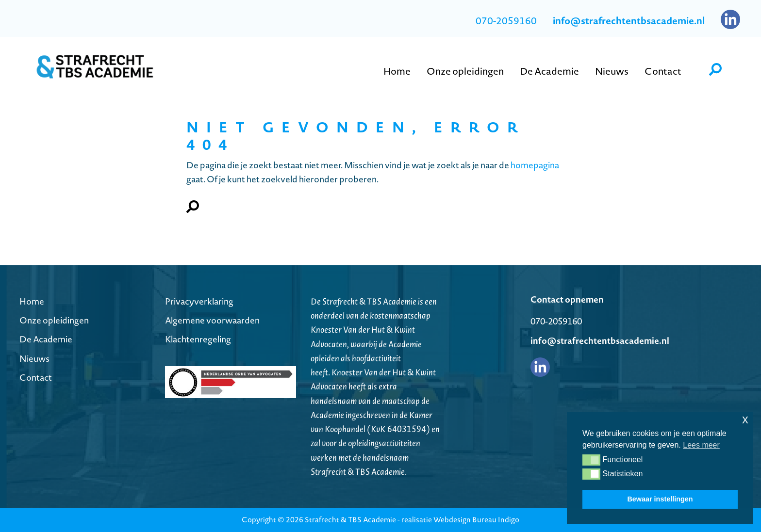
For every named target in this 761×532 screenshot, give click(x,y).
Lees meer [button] (701, 445)
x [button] (745, 419)
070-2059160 (506, 21)
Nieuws (34, 359)
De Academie (46, 339)
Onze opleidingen (54, 320)
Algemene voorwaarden (212, 320)
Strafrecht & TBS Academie (350, 520)
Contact (36, 378)
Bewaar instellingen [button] (660, 499)
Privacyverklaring (199, 301)
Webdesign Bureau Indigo (476, 520)
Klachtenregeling (198, 339)
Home (32, 301)
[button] (591, 460)
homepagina (535, 165)
